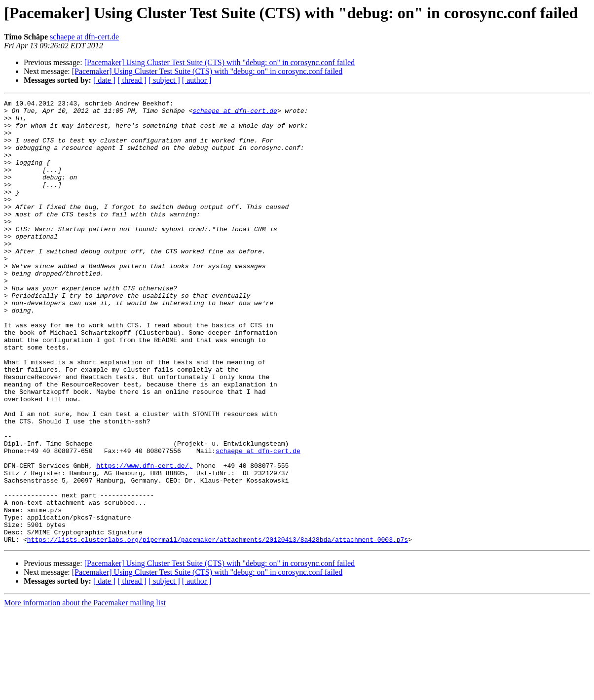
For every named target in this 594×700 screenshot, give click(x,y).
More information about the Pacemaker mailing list (85, 691)
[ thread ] (132, 80)
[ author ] (197, 80)
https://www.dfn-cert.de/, (144, 539)
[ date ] (104, 80)
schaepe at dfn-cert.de (84, 37)
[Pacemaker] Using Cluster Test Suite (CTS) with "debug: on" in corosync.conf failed (220, 62)
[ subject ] (164, 80)
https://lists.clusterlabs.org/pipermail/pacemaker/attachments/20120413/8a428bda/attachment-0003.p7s (218, 628)
